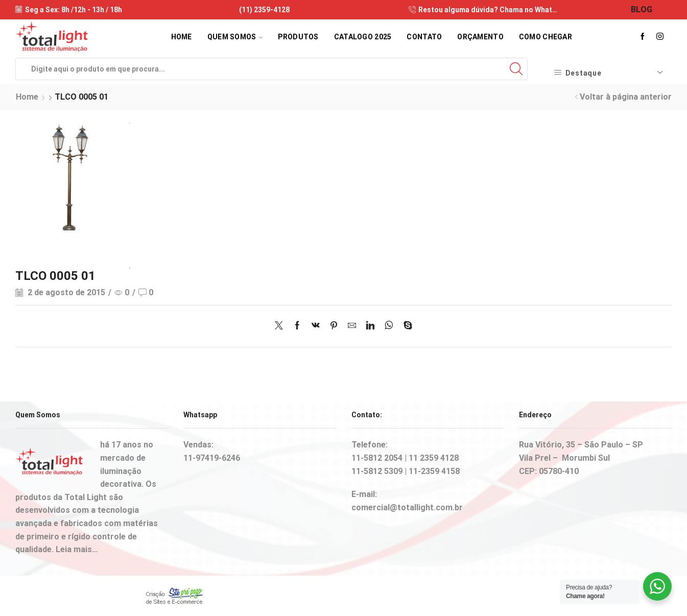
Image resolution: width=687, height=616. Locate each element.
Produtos (298, 37)
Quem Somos (235, 37)
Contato (424, 37)
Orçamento (480, 37)
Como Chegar (546, 37)
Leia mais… (77, 549)
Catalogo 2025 (363, 37)
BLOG (642, 9)
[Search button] (516, 69)
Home (182, 37)
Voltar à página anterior (626, 97)
